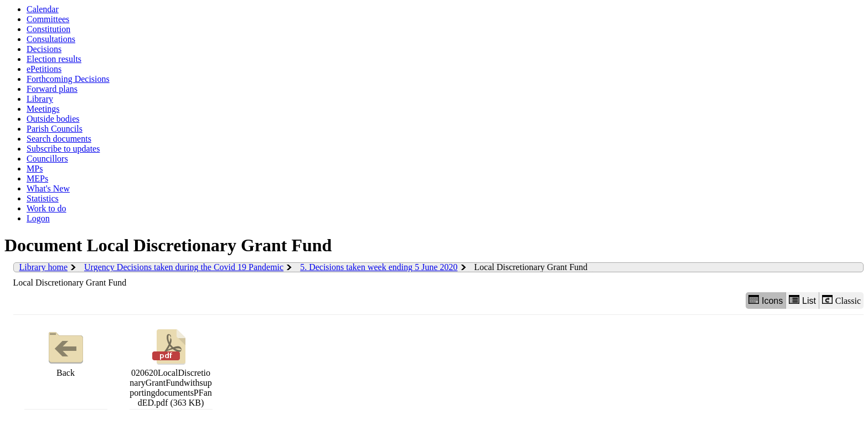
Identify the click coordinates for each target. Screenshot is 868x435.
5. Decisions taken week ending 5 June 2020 (379, 267)
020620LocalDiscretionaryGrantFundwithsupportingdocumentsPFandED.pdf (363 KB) (170, 367)
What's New (48, 188)
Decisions (44, 49)
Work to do (46, 208)
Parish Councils (55, 129)
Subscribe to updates (63, 149)
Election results (54, 59)
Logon (38, 218)
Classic (841, 300)
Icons (766, 300)
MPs (35, 169)
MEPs (37, 178)
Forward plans (52, 89)
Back (66, 352)
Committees (48, 19)
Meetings (43, 109)
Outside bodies (53, 119)
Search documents (59, 139)
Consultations (51, 39)
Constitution (48, 29)
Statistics (43, 198)
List (802, 300)
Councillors (47, 159)
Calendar (43, 9)
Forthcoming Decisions (68, 79)
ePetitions (44, 69)
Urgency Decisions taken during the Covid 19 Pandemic (184, 267)
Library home (44, 267)
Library (40, 99)
